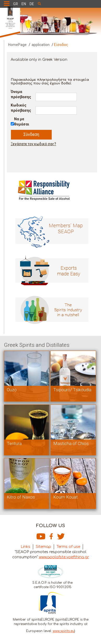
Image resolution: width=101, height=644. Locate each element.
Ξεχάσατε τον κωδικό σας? (33, 144)
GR (16, 4)
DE (32, 4)
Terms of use (68, 547)
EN (24, 4)
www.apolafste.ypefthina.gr (64, 557)
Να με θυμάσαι (22, 122)
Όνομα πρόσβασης (21, 94)
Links (25, 547)
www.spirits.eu (64, 631)
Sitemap (43, 547)
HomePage (17, 45)
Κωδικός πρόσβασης (21, 108)
